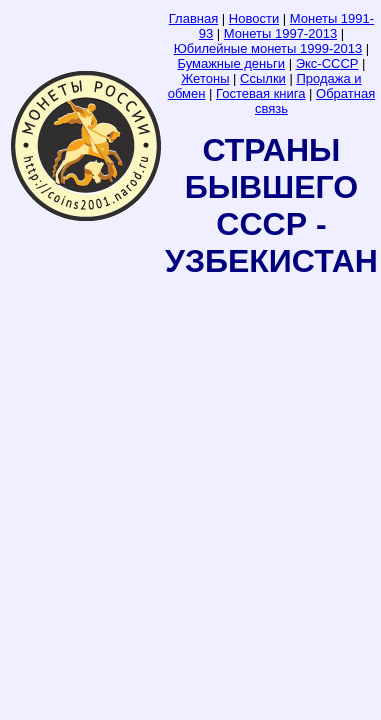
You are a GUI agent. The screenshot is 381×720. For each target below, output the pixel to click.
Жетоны (205, 78)
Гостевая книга (260, 93)
